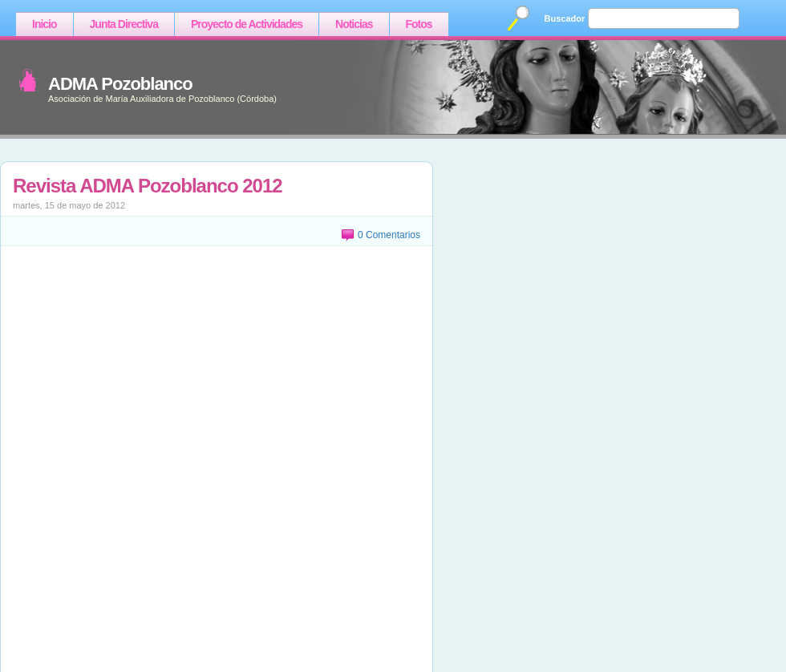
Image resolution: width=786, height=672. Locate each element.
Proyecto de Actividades (247, 24)
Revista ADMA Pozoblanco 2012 (148, 186)
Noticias (354, 24)
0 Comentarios (389, 235)
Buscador (565, 18)
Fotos (419, 24)
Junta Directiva (124, 24)
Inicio (45, 24)
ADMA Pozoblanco (120, 84)
